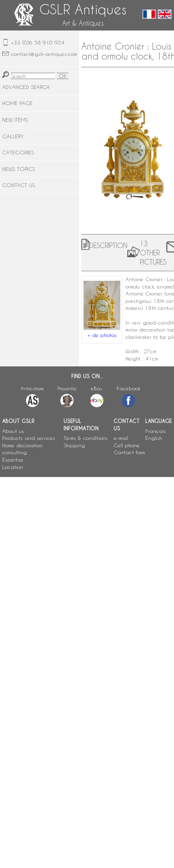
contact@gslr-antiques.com (44, 54)
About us (13, 431)
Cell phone (127, 445)
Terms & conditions (86, 438)
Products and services (29, 438)
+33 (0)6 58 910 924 (38, 42)
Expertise (13, 460)
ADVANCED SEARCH (26, 87)
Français (156, 431)
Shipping (74, 445)
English (154, 438)
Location (13, 467)
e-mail (121, 438)
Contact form (129, 452)
